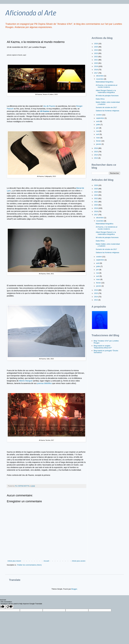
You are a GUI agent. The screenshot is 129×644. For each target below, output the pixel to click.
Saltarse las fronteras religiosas (107, 111)
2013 (96, 158)
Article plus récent (14, 561)
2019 (96, 66)
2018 (96, 70)
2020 (96, 63)
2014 (96, 155)
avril (98, 134)
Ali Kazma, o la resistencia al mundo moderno (106, 86)
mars (98, 138)
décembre (100, 76)
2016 (96, 148)
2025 (96, 47)
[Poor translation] (9, 607)
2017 (96, 73)
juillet (98, 125)
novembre (100, 79)
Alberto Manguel (26, 381)
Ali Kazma (45, 111)
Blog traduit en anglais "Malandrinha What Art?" (103, 347)
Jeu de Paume (49, 106)
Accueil (46, 561)
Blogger (74, 589)
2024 (96, 50)
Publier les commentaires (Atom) (29, 565)
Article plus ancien (79, 561)
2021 (96, 60)
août (98, 121)
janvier (99, 144)
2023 (96, 53)
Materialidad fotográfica (104, 82)
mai (98, 131)
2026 (96, 44)
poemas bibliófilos (44, 383)
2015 (96, 152)
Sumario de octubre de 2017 (106, 107)
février (99, 141)
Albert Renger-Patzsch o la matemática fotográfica (106, 91)
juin (98, 128)
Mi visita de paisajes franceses (107, 96)
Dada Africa (100, 99)
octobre (99, 115)
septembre (100, 118)
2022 (96, 57)
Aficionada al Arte (31, 13)
